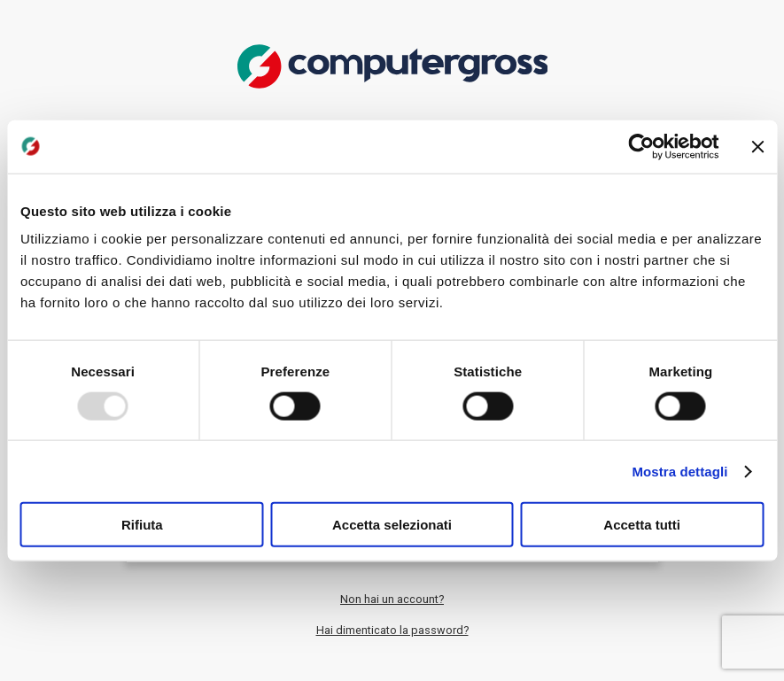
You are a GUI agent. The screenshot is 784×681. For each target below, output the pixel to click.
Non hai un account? (392, 599)
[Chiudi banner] (757, 146)
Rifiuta (142, 525)
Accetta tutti (642, 525)
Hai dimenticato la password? (392, 630)
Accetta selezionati (392, 525)
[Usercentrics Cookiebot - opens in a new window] (641, 146)
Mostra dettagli (679, 471)
